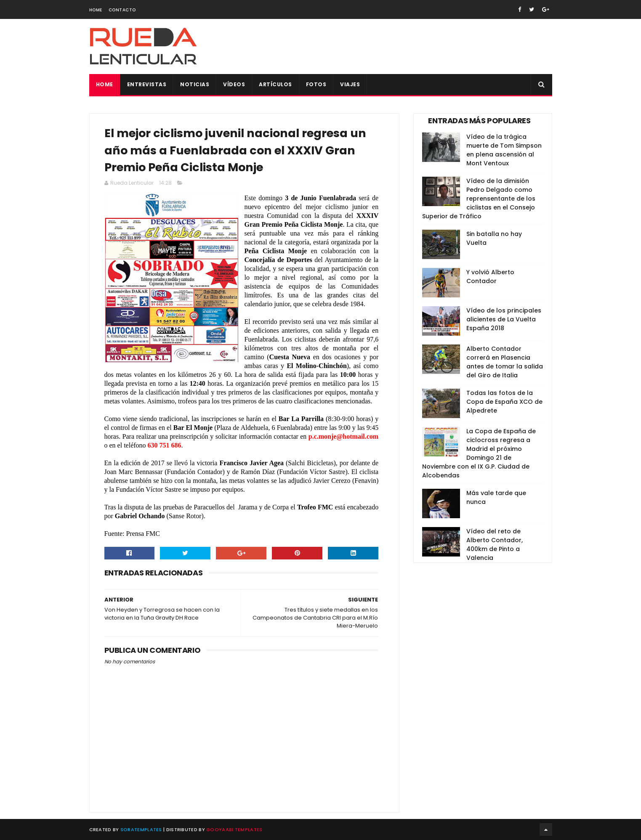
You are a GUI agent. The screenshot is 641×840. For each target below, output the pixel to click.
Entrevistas (147, 84)
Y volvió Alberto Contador (490, 277)
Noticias (195, 84)
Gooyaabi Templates (234, 829)
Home (96, 10)
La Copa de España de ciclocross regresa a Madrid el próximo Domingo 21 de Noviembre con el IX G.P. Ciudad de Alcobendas (479, 453)
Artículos (275, 84)
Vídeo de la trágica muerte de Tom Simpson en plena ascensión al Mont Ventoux (504, 150)
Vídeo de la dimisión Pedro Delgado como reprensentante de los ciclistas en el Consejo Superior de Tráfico (479, 199)
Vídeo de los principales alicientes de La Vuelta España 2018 (504, 319)
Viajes (350, 84)
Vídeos (234, 84)
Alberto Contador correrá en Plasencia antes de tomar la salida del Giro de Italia (505, 362)
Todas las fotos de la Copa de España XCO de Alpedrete (504, 402)
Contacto (122, 10)
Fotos (316, 84)
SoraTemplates (141, 829)
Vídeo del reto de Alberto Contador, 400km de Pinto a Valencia (495, 545)
